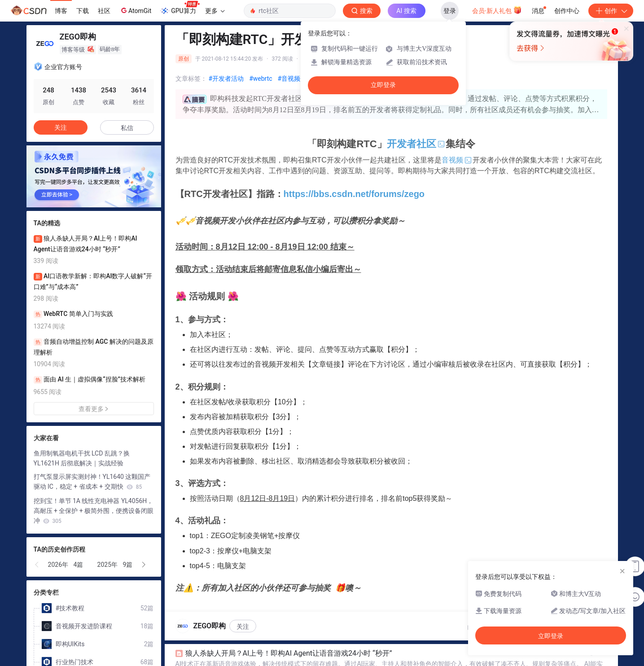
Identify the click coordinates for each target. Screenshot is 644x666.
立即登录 (383, 85)
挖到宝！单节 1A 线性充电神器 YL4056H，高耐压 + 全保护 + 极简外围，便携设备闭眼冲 (94, 511)
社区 (104, 11)
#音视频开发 (296, 79)
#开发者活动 (226, 79)
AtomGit (135, 10)
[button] (37, 565)
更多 (215, 11)
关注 (243, 627)
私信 (127, 128)
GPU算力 (180, 8)
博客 (61, 11)
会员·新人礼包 (497, 10)
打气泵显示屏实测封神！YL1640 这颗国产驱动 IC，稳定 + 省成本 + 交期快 (92, 482)
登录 (450, 11)
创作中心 (567, 11)
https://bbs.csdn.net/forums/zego (354, 194)
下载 (83, 11)
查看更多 (94, 409)
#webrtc (261, 79)
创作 (611, 11)
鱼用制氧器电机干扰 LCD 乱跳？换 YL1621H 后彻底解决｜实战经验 (82, 458)
